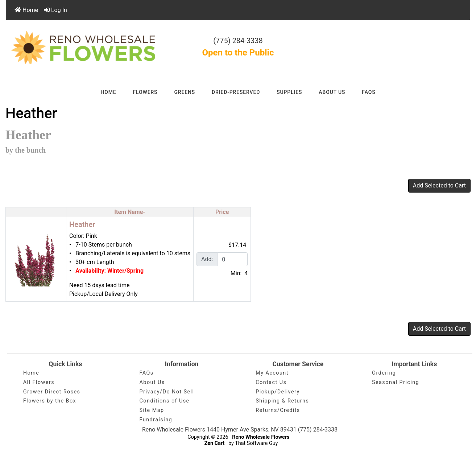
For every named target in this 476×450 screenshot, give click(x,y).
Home (26, 10)
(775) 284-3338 (238, 41)
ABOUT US (332, 92)
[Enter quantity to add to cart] (232, 259)
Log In (55, 10)
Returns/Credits (278, 410)
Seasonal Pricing (396, 382)
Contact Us (271, 382)
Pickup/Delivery (278, 392)
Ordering (384, 373)
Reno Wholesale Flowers (261, 437)
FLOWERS (145, 92)
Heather (82, 224)
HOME (108, 92)
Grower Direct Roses (52, 392)
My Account (272, 373)
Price (222, 212)
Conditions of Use (165, 401)
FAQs (369, 92)
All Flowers (39, 382)
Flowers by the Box (50, 401)
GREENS (185, 92)
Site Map (152, 410)
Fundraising (156, 420)
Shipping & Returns (282, 401)
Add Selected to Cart (439, 185)
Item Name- (130, 212)
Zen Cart (215, 443)
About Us (152, 382)
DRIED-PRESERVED (236, 92)
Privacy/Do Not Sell (167, 392)
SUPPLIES (289, 92)
